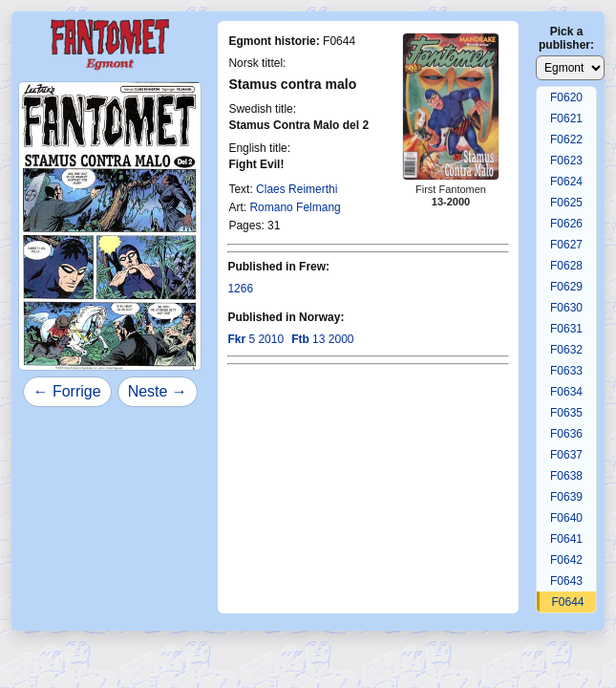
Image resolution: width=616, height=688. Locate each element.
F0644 (567, 602)
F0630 (566, 308)
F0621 (566, 118)
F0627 (566, 245)
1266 (240, 289)
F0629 (566, 287)
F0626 (566, 224)
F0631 (566, 329)
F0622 (566, 140)
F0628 (566, 266)
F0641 (566, 539)
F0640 (566, 518)
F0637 (566, 455)
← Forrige (67, 391)
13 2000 (322, 339)
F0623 (566, 161)
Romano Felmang (295, 207)
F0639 (566, 497)
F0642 (566, 560)
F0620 (566, 97)
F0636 (566, 434)
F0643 (566, 581)
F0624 (566, 182)
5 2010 (255, 339)
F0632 (566, 350)
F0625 (566, 203)
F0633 (566, 371)
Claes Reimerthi (297, 189)
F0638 (566, 476)
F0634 (566, 392)
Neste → (158, 391)
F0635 (566, 413)
